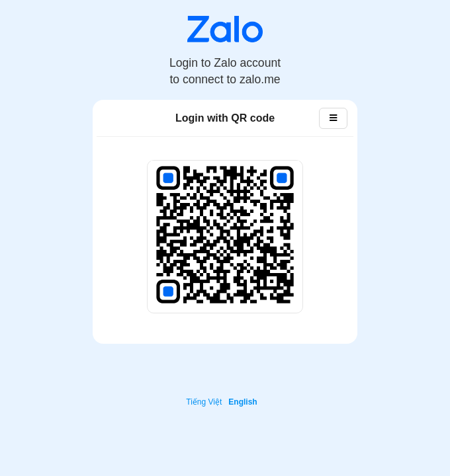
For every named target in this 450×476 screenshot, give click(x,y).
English (243, 402)
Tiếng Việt (204, 402)
